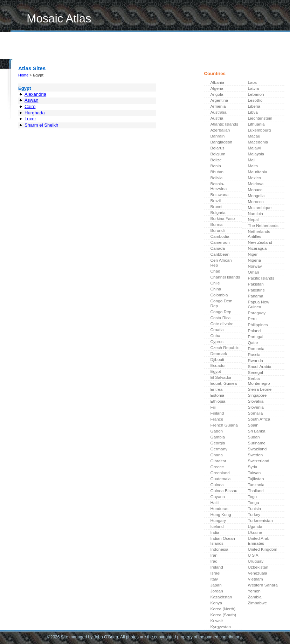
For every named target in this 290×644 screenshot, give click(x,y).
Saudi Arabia (260, 367)
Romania (256, 349)
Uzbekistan (258, 567)
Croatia (217, 330)
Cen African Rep (221, 263)
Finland (217, 413)
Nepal (253, 220)
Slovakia (256, 401)
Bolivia (217, 178)
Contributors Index (150, 50)
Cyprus (217, 342)
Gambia (218, 437)
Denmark (219, 354)
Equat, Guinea (224, 383)
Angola (217, 94)
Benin (216, 166)
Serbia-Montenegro (259, 381)
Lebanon (256, 94)
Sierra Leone (260, 389)
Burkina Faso (223, 219)
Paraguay (257, 313)
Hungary (218, 521)
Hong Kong (221, 515)
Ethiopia (218, 401)
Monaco (255, 190)
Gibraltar (218, 461)
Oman (254, 272)
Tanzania (256, 485)
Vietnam (256, 579)
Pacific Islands (261, 278)
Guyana (218, 497)
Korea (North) (223, 609)
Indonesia (219, 549)
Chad (215, 271)
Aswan (31, 100)
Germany (219, 449)
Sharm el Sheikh (41, 125)
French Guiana (224, 425)
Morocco (256, 202)
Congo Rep (221, 312)
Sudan (254, 437)
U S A (253, 555)
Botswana (220, 195)
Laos (253, 82)
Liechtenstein (260, 118)
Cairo (30, 106)
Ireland (217, 567)
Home (22, 50)
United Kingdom (263, 549)
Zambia (255, 597)
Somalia (256, 413)
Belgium (218, 154)
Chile (215, 283)
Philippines (258, 325)
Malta (253, 166)
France (217, 419)
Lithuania (256, 124)
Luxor (30, 119)
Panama (256, 296)
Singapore (257, 395)
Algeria (217, 88)
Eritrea (217, 389)
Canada (218, 248)
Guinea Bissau (224, 491)
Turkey (254, 515)
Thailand (256, 491)
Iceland (217, 526)
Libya (253, 112)
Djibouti (217, 360)
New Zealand (260, 242)
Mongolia (256, 196)
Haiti (215, 503)
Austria (217, 118)
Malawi (254, 148)
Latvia (254, 88)
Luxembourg (260, 130)
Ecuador (218, 365)
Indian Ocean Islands (223, 541)
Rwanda (256, 361)
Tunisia (255, 509)
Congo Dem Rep (222, 303)
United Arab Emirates (259, 541)
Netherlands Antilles (259, 234)
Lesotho (255, 100)
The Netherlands (263, 226)
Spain (253, 425)
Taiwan (254, 473)
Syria (253, 467)
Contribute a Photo (103, 50)
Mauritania (258, 172)
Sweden (256, 455)
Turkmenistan (260, 521)
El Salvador (221, 377)
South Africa (259, 419)
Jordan (217, 591)
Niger (253, 254)
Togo (253, 497)
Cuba (215, 336)
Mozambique (260, 208)
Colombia (219, 295)
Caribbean (220, 254)
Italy (214, 579)
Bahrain (218, 136)
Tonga (254, 503)
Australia (219, 112)
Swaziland (257, 449)
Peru (252, 319)
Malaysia (256, 154)
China (216, 289)
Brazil (216, 201)
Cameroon (220, 242)
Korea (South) (223, 615)
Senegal (256, 373)
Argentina (219, 100)
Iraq (214, 561)
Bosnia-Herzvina (219, 186)
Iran (214, 555)
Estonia (217, 395)
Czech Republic (225, 348)
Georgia (218, 443)
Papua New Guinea (259, 304)
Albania (217, 82)
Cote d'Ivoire (222, 324)
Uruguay (256, 561)
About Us (187, 50)
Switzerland (259, 461)
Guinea (217, 485)
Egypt (216, 371)
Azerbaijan (220, 130)
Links (71, 50)
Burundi (218, 230)
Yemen (254, 591)
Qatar (253, 343)
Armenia (218, 106)
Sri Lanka (257, 431)
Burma (217, 224)
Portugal (256, 337)
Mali (252, 160)
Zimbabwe (258, 603)
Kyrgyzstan (221, 627)
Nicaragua (257, 248)
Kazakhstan (221, 597)
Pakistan (256, 284)
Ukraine (255, 532)
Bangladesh (221, 142)
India (215, 532)
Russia (254, 355)
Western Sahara (263, 585)
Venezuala (258, 573)
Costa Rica (221, 318)
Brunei (216, 207)
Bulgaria (218, 213)
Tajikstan (256, 479)
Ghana (217, 455)
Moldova (256, 184)
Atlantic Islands (225, 124)
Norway (255, 266)
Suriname (257, 443)
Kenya (216, 603)
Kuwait (217, 621)
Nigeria (254, 260)
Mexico (254, 178)
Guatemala (221, 479)
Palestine (257, 290)
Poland (254, 331)
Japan (216, 585)
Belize (216, 160)
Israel (216, 573)
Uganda (255, 526)
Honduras (219, 509)
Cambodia (220, 236)
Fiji (213, 407)
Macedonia (258, 142)
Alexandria (35, 94)
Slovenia (256, 407)
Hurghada (35, 113)
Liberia (254, 106)
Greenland (220, 473)
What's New (47, 50)
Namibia (256, 214)
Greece (217, 467)
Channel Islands (225, 277)
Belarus (217, 148)
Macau (254, 136)
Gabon (217, 431)
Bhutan (217, 172)
